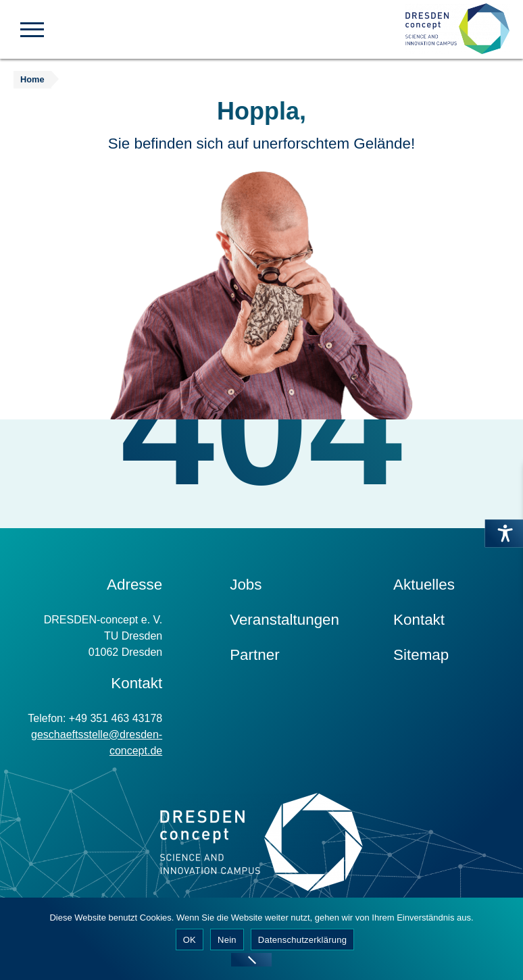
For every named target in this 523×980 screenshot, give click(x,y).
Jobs (246, 585)
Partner (254, 655)
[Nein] (251, 960)
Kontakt (419, 620)
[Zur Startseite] (457, 29)
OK (190, 940)
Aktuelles (424, 585)
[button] (32, 28)
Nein (227, 940)
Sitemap (421, 655)
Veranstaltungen (284, 620)
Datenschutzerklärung (302, 940)
